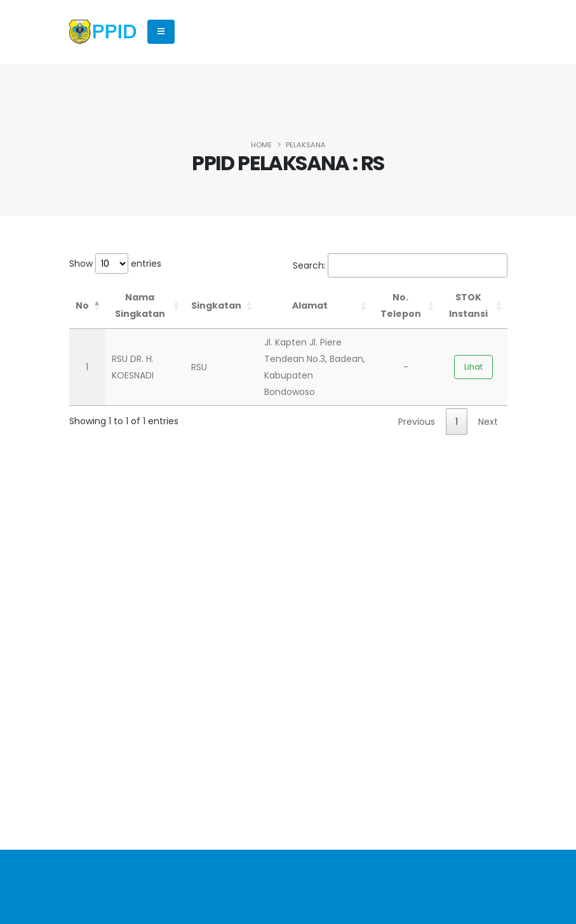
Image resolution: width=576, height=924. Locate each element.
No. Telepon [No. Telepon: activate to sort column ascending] (401, 305)
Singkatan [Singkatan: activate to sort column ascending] (216, 305)
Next (488, 422)
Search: (400, 265)
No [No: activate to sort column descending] (82, 305)
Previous (417, 422)
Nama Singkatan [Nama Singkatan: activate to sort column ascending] (140, 305)
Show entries (115, 264)
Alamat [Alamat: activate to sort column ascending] (310, 305)
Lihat (473, 367)
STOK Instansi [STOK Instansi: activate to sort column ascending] (468, 305)
